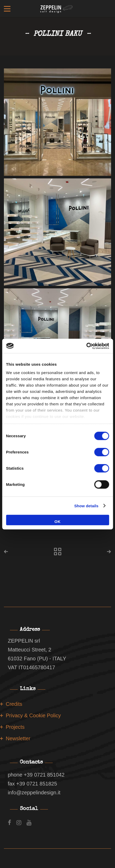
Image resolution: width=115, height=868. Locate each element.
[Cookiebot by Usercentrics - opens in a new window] (86, 346)
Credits (14, 704)
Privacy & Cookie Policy (33, 715)
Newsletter (18, 738)
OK (58, 522)
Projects (15, 727)
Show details (86, 506)
